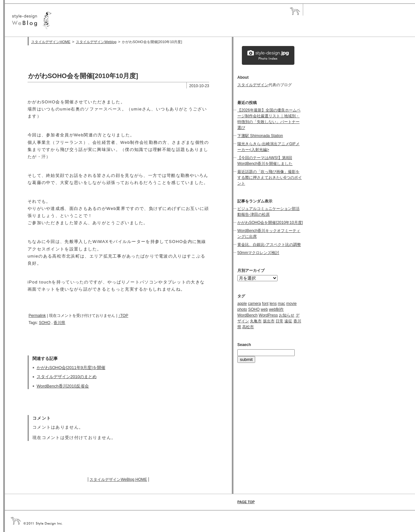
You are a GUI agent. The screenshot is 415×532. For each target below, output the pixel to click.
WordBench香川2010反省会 (63, 386)
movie (291, 304)
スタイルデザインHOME (51, 42)
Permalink (37, 316)
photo (242, 309)
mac (282, 304)
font (265, 304)
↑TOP (123, 316)
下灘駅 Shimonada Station (260, 136)
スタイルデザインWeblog (96, 42)
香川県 (59, 323)
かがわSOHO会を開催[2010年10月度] (270, 223)
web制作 (276, 309)
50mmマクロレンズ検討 (258, 253)
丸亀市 (256, 321)
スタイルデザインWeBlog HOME (118, 480)
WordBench (247, 315)
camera (255, 304)
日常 (279, 321)
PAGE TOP (246, 502)
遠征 (288, 321)
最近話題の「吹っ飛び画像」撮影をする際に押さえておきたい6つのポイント (270, 178)
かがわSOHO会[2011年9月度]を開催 (71, 368)
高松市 (248, 327)
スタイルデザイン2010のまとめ (67, 377)
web (264, 309)
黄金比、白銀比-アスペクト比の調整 (269, 245)
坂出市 (269, 321)
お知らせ (287, 315)
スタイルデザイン (253, 85)
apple (242, 304)
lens (273, 304)
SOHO (45, 323)
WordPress (268, 315)
